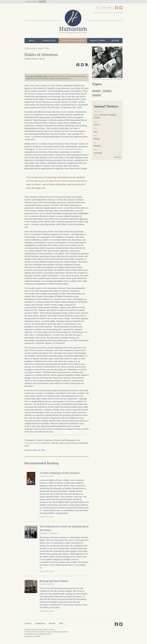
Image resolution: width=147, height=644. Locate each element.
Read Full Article (47, 517)
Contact (28, 624)
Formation (107, 91)
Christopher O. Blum (35, 59)
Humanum (42, 2)
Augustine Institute (33, 443)
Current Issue (49, 41)
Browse (115, 41)
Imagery (52, 624)
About (32, 41)
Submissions (40, 624)
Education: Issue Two (37, 48)
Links (61, 624)
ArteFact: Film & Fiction (73, 41)
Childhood (97, 95)
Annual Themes (98, 41)
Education (96, 91)
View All (117, 157)
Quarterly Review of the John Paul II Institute (108, 12)
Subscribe (107, 8)
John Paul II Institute (31, 2)
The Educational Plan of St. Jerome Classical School (57, 149)
